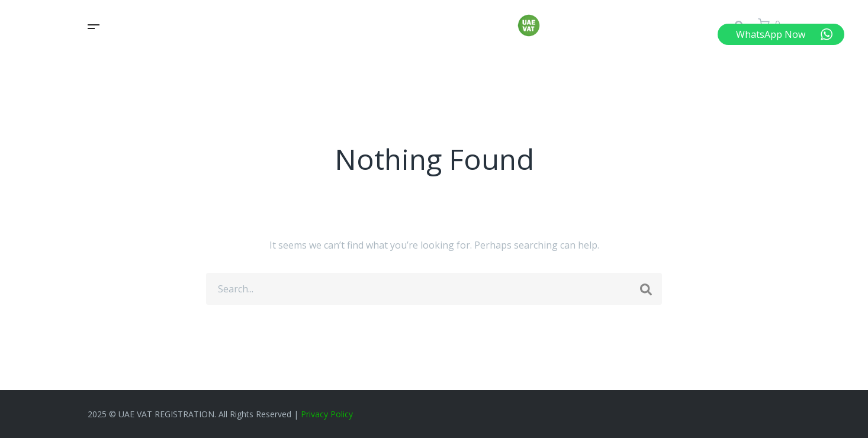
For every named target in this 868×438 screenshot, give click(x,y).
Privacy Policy (327, 414)
